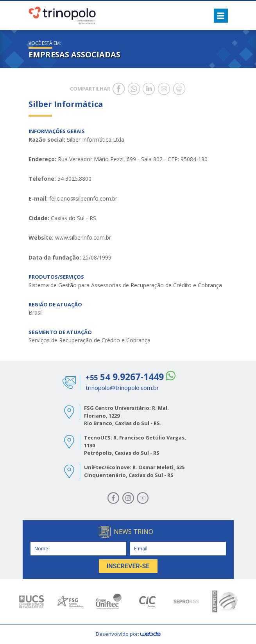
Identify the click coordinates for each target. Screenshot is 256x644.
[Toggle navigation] (221, 16)
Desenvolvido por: (128, 634)
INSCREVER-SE (128, 566)
